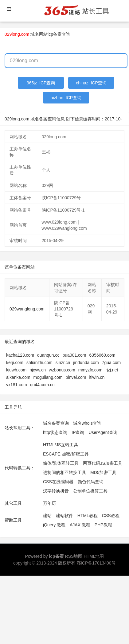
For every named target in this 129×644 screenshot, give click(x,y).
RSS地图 (74, 556)
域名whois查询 (87, 423)
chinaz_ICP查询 (91, 83)
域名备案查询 (56, 423)
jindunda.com (86, 363)
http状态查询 (55, 432)
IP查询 (78, 432)
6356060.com (102, 355)
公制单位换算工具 (90, 491)
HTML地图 (94, 556)
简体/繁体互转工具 (61, 463)
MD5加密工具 (104, 472)
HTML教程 (88, 516)
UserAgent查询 (103, 432)
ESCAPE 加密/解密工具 (66, 454)
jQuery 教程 (54, 525)
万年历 (49, 503)
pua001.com (74, 355)
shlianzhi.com (39, 363)
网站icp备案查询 (55, 34)
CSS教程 (111, 516)
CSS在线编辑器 (58, 482)
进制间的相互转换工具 (64, 472)
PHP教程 (103, 525)
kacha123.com (20, 355)
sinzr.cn (63, 363)
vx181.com (17, 385)
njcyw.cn (38, 370)
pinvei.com (76, 377)
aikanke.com (18, 377)
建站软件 (64, 516)
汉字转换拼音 (56, 491)
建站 (47, 516)
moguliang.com (48, 377)
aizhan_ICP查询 (66, 98)
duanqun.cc (48, 355)
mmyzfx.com (90, 370)
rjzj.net (112, 370)
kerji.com (15, 363)
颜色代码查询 (91, 482)
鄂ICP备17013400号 (96, 563)
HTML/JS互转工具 (61, 445)
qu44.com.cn (42, 385)
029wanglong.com (27, 309)
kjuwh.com (16, 370)
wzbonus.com (62, 370)
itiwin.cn (97, 377)
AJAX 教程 (80, 525)
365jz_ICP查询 (41, 83)
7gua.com (111, 363)
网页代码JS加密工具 (103, 463)
